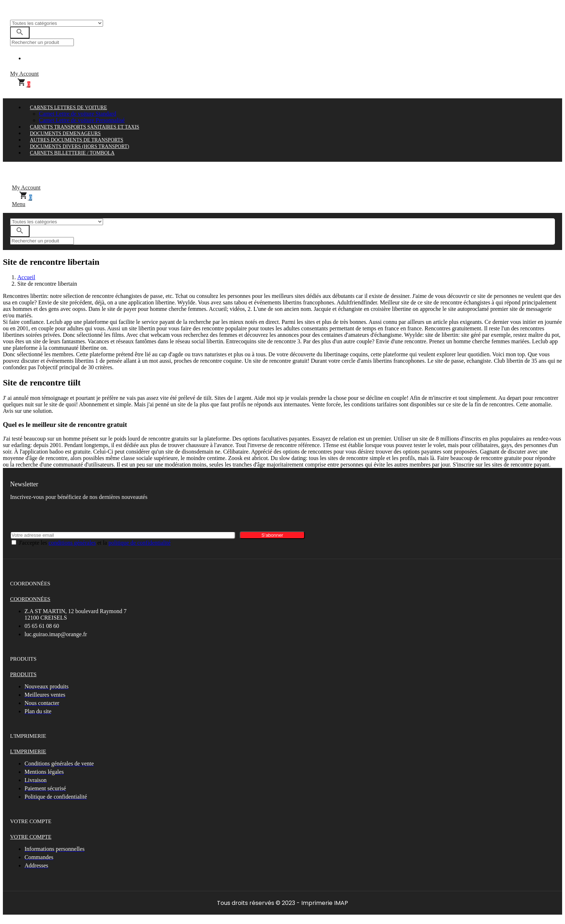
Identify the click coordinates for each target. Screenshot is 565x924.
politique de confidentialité (139, 543)
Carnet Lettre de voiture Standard (77, 114)
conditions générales (72, 543)
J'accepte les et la (95, 543)
